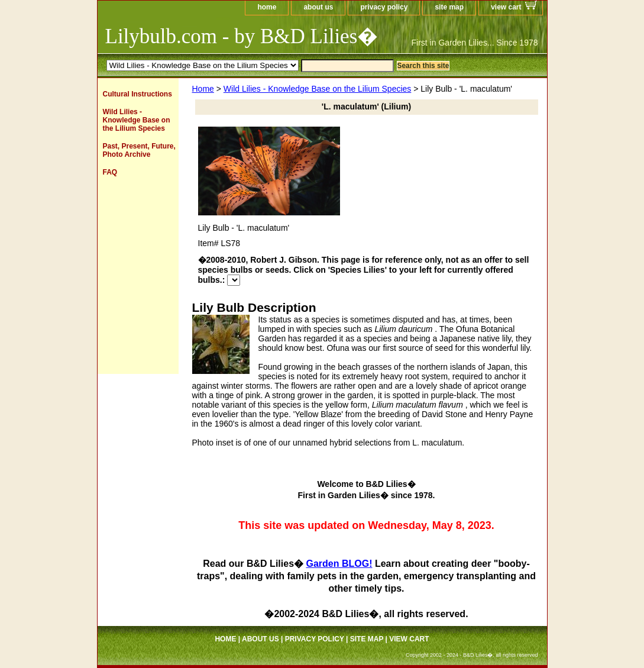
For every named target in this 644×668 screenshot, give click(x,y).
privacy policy (384, 7)
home (267, 7)
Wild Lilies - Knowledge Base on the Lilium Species (318, 89)
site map (449, 7)
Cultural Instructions (137, 94)
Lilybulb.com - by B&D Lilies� (242, 36)
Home (203, 89)
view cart (506, 7)
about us (318, 7)
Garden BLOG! (339, 564)
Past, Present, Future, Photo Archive (139, 150)
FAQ (110, 172)
